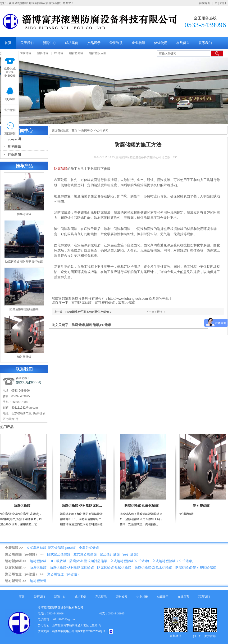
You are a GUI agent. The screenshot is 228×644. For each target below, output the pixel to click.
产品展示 (94, 43)
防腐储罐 (26, 53)
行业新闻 (14, 154)
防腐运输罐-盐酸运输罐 (24, 309)
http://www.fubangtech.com (128, 299)
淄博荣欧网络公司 (63, 631)
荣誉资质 (116, 43)
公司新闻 (103, 130)
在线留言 (204, 3)
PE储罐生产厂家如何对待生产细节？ (89, 312)
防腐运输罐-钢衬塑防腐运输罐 (24, 262)
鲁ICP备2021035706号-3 (90, 631)
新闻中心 (49, 43)
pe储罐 (130, 303)
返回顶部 (10, 127)
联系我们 (205, 43)
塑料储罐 (43, 53)
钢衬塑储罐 (76, 53)
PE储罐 (59, 53)
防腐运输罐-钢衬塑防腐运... (82, 506)
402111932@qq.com (25, 408)
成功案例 (72, 43)
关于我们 (220, 3)
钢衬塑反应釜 (98, 53)
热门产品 (7, 427)
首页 (8, 43)
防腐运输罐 (24, 214)
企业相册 (138, 43)
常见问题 (14, 147)
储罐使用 (161, 43)
